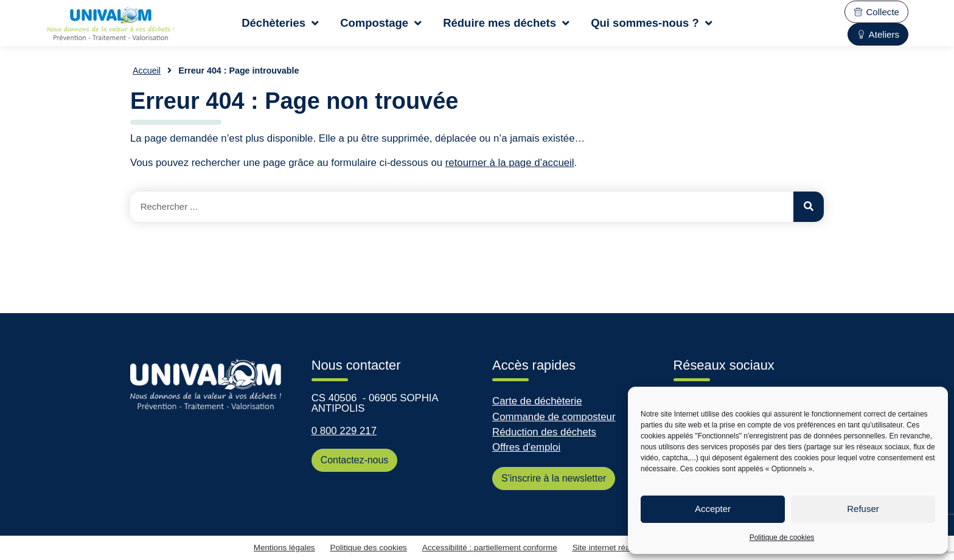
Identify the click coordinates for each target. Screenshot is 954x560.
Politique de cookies (782, 538)
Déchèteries (280, 23)
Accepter (713, 509)
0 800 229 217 (344, 431)
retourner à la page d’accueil (510, 163)
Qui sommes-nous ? (652, 23)
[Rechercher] (809, 207)
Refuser (863, 509)
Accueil (147, 71)
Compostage (381, 23)
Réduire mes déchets (506, 23)
